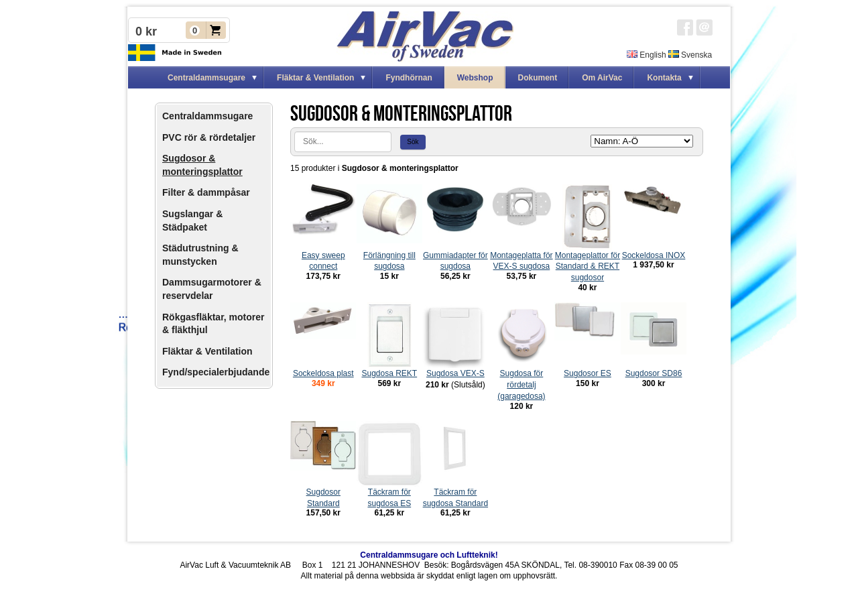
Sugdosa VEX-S (455, 373)
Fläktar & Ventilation (207, 351)
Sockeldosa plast (323, 373)
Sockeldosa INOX (654, 255)
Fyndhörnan (409, 78)
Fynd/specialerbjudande (216, 372)
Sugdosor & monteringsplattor (202, 165)
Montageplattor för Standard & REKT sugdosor (588, 267)
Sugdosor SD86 (654, 373)
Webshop (475, 78)
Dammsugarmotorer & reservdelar (212, 289)
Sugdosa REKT (389, 373)
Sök (413, 142)
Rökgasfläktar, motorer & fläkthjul (213, 324)
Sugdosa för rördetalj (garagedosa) (521, 385)
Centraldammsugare (207, 116)
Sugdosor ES (588, 373)
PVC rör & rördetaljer (209, 137)
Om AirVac (602, 78)
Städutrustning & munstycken (200, 255)
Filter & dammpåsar (206, 192)
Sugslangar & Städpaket (192, 221)
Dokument (538, 78)
